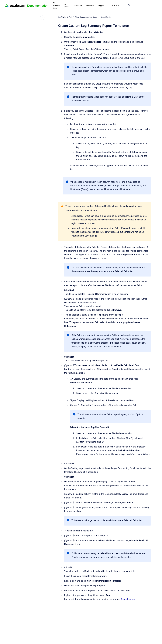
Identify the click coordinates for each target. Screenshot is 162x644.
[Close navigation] (42, 18)
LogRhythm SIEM (65, 17)
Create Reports (128, 599)
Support (101, 5)
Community (77, 5)
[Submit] (129, 5)
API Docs (67, 6)
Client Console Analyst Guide (86, 17)
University (90, 5)
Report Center (106, 17)
